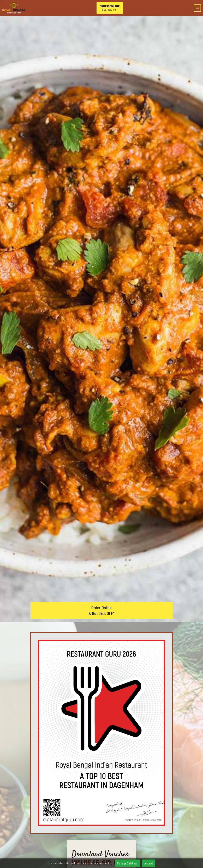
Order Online (102, 488)
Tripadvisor (117, 818)
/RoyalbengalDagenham (101, 812)
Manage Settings (127, 863)
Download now (101, 409)
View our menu (64, 653)
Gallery (102, 843)
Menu (102, 831)
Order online (110, 8)
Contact (101, 849)
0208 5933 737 (101, 806)
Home (102, 824)
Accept (149, 863)
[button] (106, 742)
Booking (102, 837)
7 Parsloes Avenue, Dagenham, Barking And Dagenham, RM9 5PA (102, 800)
